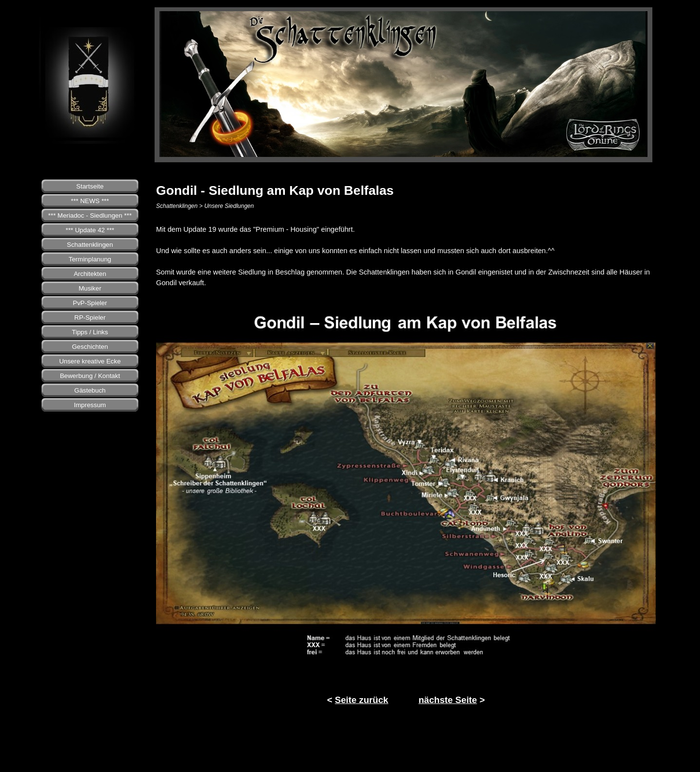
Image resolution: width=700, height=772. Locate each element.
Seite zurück (362, 700)
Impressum (90, 405)
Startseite (90, 186)
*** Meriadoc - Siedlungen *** (90, 215)
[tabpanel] (406, 256)
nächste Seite (448, 700)
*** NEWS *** (90, 201)
